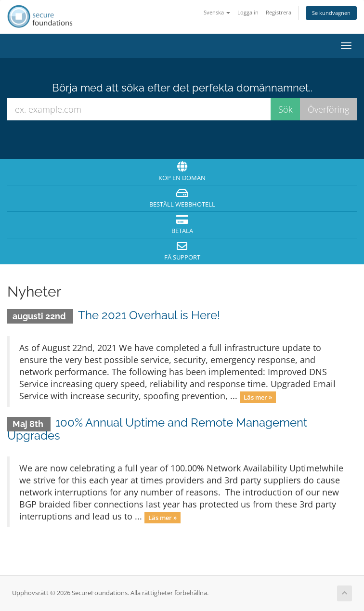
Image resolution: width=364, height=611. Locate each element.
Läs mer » (258, 397)
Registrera (279, 12)
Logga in (248, 12)
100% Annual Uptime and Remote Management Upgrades (157, 429)
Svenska (217, 12)
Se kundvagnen (331, 13)
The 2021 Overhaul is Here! (149, 315)
